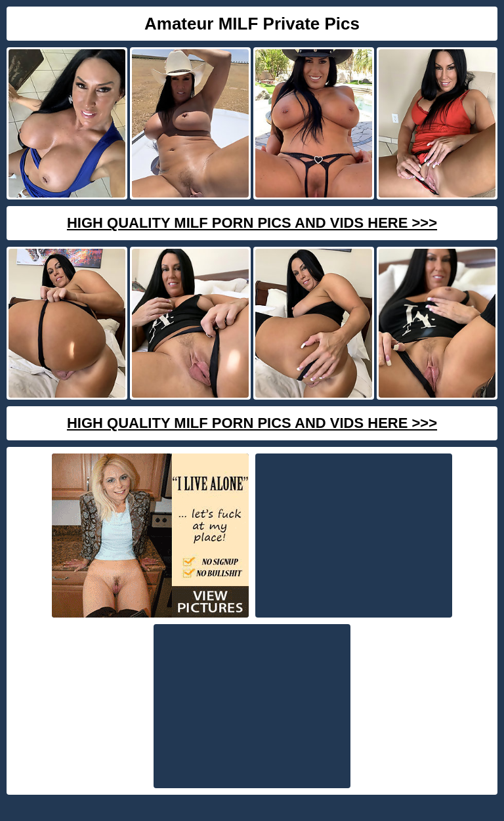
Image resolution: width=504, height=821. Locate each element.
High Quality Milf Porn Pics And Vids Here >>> (252, 223)
